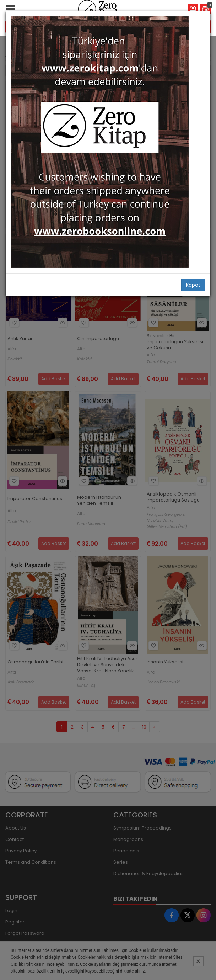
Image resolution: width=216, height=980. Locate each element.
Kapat (193, 285)
